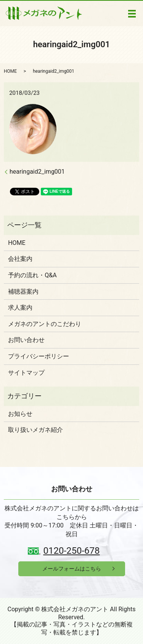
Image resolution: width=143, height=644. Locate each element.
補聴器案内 (23, 292)
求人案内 (20, 308)
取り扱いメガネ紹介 (35, 430)
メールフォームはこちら (72, 569)
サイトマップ (26, 373)
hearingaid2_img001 (37, 172)
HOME (10, 71)
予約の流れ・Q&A (32, 275)
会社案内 (20, 259)
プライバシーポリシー (39, 356)
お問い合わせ (26, 340)
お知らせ (20, 414)
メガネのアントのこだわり (45, 324)
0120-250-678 (71, 551)
